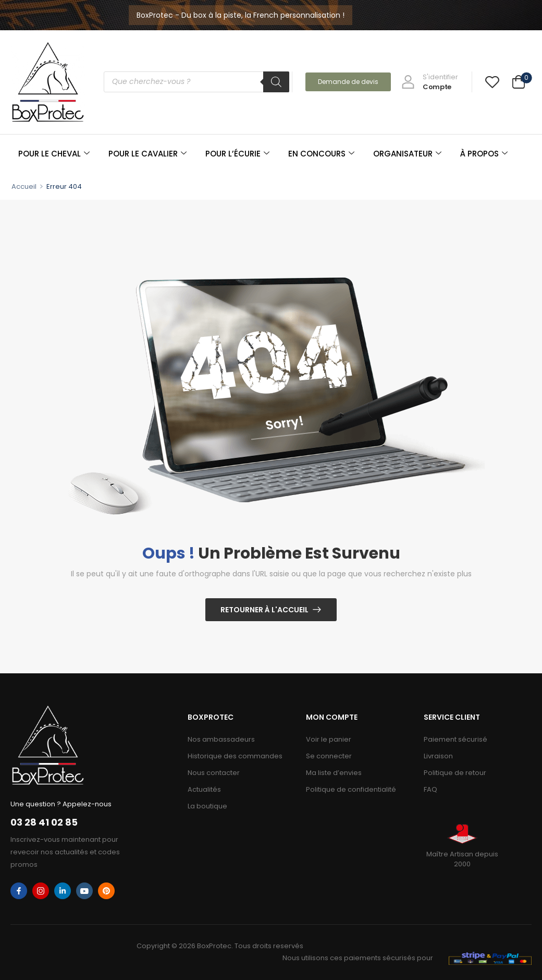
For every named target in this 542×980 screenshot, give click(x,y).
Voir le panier (329, 739)
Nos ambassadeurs (221, 739)
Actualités (204, 789)
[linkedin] (63, 891)
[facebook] (19, 891)
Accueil (24, 186)
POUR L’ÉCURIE (237, 154)
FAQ (430, 789)
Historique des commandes (235, 756)
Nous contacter (214, 773)
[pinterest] (106, 891)
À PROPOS (484, 154)
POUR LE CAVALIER (147, 154)
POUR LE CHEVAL (54, 154)
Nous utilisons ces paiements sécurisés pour (358, 958)
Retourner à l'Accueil (264, 610)
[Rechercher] (276, 82)
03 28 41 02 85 (44, 822)
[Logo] (48, 82)
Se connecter (329, 756)
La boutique (207, 806)
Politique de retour (455, 773)
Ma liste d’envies (334, 773)
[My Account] (430, 82)
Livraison (438, 756)
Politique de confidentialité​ (351, 789)
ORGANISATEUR (407, 154)
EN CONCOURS (321, 154)
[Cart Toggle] (519, 83)
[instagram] (41, 891)
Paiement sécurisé (455, 739)
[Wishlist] (492, 82)
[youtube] (84, 891)
